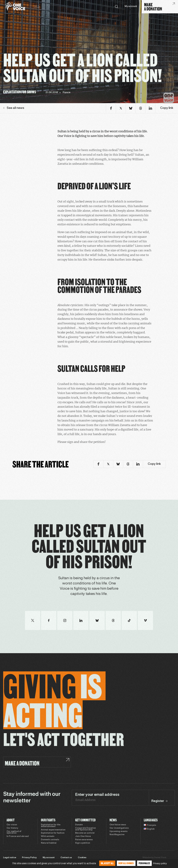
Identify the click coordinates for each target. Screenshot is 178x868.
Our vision (12, 825)
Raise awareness (84, 840)
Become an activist (85, 833)
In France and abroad (18, 836)
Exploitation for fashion (53, 833)
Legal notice (10, 858)
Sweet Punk (160, 858)
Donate (79, 825)
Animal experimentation (53, 830)
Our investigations (119, 828)
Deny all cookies (126, 863)
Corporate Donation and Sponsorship (85, 829)
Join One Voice (83, 836)
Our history (12, 828)
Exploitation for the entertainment (51, 826)
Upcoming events (118, 832)
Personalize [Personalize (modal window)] (144, 863)
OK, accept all (107, 863)
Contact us (66, 858)
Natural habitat (49, 843)
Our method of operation (14, 832)
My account (131, 6)
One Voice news (118, 825)
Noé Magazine (117, 835)
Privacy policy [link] (160, 863)
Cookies (82, 858)
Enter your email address (97, 795)
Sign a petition (83, 843)
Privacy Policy (29, 858)
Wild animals (48, 836)
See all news (14, 108)
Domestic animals (50, 840)
